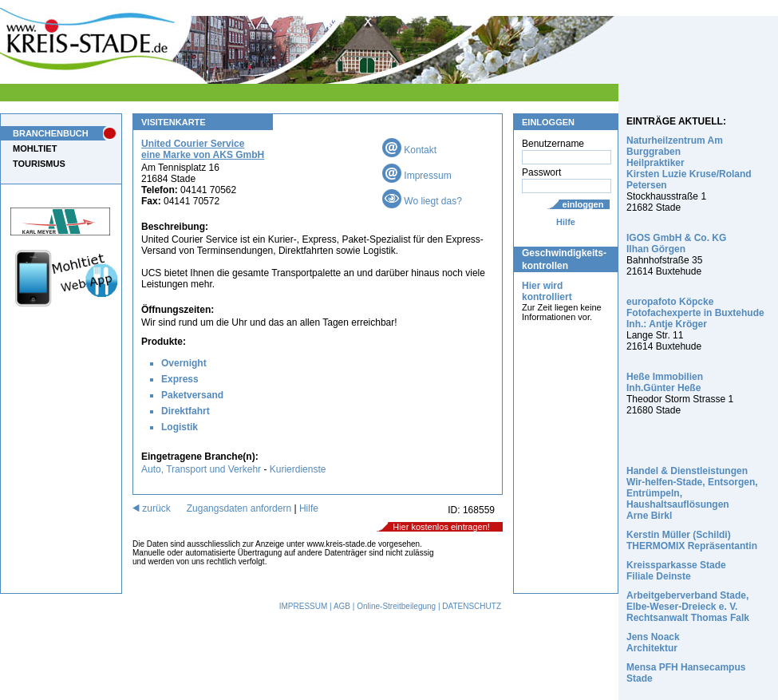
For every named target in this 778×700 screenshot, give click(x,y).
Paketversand (192, 395)
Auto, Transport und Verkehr (201, 469)
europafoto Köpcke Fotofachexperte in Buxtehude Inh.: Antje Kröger (695, 313)
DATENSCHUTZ (472, 606)
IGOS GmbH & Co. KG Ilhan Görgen (676, 243)
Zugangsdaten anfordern (239, 508)
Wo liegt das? (422, 201)
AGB (342, 606)
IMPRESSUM (304, 606)
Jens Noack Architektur (653, 643)
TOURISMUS (39, 164)
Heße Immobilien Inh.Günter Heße (665, 382)
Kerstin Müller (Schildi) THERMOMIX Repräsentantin (692, 540)
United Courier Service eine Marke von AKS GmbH (203, 149)
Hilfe (566, 222)
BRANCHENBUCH (51, 133)
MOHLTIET (35, 148)
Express (180, 379)
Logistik (180, 427)
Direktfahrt (186, 411)
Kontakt (409, 150)
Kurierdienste (298, 469)
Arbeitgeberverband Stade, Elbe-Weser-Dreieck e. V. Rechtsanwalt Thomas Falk (688, 607)
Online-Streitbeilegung (396, 606)
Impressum (417, 176)
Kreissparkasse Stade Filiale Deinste (676, 571)
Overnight (184, 363)
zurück (152, 508)
